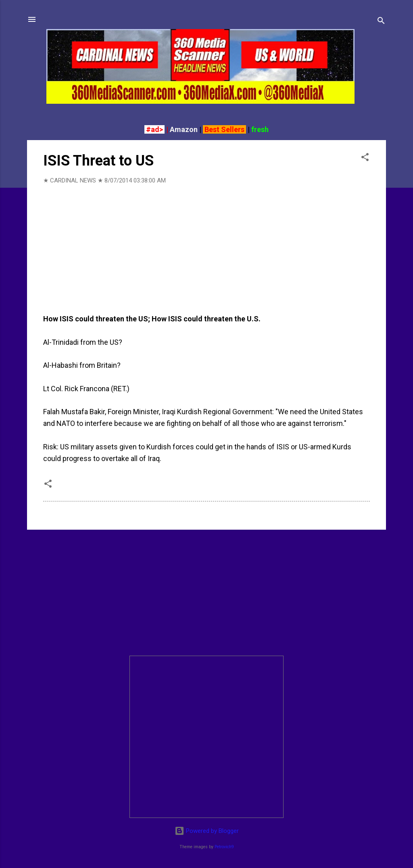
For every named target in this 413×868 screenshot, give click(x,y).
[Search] (381, 22)
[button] (365, 158)
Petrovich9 (224, 847)
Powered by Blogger (207, 831)
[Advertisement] (206, 593)
